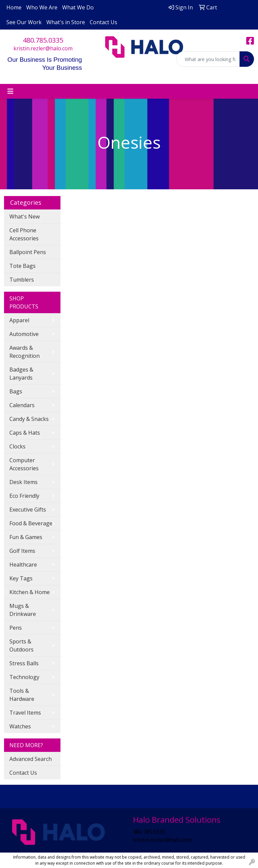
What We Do (78, 7)
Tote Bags (23, 266)
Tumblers (22, 280)
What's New (25, 216)
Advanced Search (31, 759)
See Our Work (24, 22)
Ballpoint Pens (28, 252)
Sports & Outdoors (21, 645)
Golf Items (22, 551)
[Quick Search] (208, 59)
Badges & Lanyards (21, 374)
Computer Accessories (24, 464)
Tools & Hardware (22, 695)
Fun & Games (26, 537)
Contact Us (103, 22)
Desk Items (24, 482)
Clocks (17, 446)
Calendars (22, 405)
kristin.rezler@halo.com (43, 48)
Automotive (24, 334)
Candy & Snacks (29, 419)
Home (14, 7)
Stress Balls (24, 663)
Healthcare (23, 565)
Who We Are (42, 7)
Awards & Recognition (25, 352)
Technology (24, 677)
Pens (16, 628)
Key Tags (21, 578)
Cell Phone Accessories (24, 234)
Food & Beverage (31, 523)
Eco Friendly (24, 496)
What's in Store (66, 22)
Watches (20, 726)
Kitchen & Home (30, 592)
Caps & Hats (25, 433)
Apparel (19, 320)
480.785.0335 (43, 40)
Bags (16, 391)
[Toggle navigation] (10, 91)
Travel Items (25, 713)
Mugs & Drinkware (23, 610)
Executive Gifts (28, 510)
